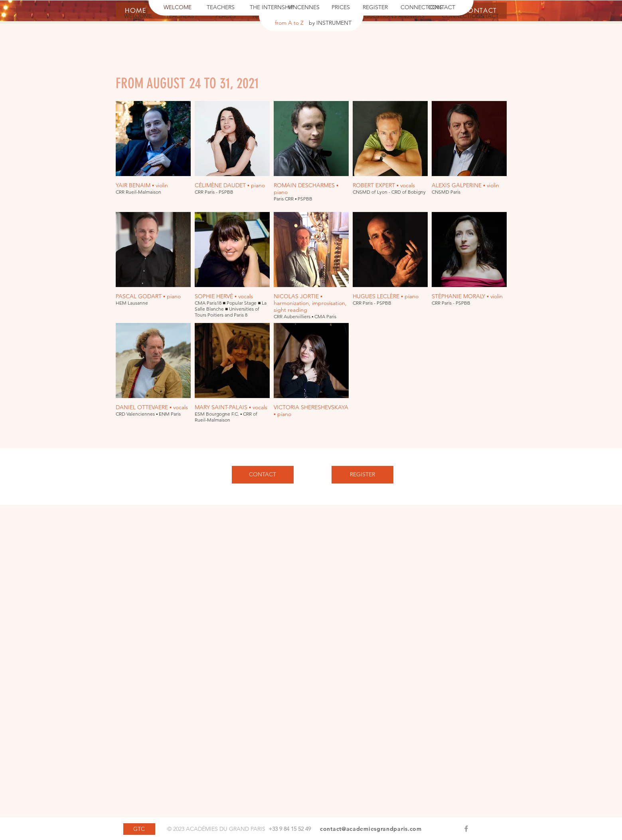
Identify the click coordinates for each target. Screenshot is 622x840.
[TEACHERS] (221, 8)
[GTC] (139, 829)
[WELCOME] (178, 8)
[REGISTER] (375, 8)
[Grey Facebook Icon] (466, 829)
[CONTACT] (442, 8)
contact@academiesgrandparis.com (371, 829)
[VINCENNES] (304, 8)
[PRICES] (341, 8)
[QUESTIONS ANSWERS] (395, 16)
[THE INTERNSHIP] (272, 8)
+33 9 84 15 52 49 (290, 829)
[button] (450, 16)
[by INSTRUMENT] (330, 23)
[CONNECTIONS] (422, 8)
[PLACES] (226, 16)
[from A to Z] (289, 23)
